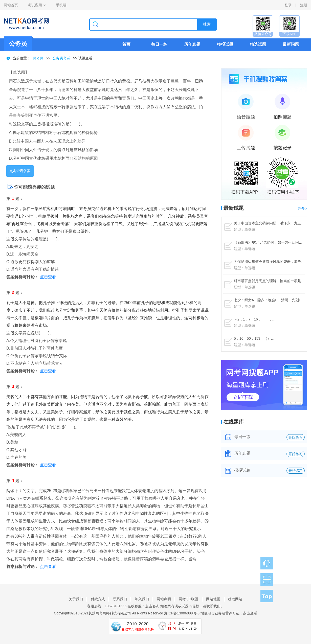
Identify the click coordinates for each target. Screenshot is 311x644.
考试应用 (35, 5)
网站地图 (213, 599)
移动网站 (235, 599)
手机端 (61, 5)
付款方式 (98, 599)
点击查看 (48, 277)
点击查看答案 (20, 171)
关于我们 (76, 599)
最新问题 (291, 44)
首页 (126, 44)
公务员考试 (61, 58)
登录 (288, 5)
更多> (302, 208)
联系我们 (120, 599)
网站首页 (11, 5)
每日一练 (159, 44)
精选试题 (258, 44)
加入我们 (142, 599)
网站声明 (164, 599)
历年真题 (192, 44)
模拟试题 (225, 44)
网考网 (38, 58)
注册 (304, 5)
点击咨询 (152, 606)
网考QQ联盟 (189, 599)
